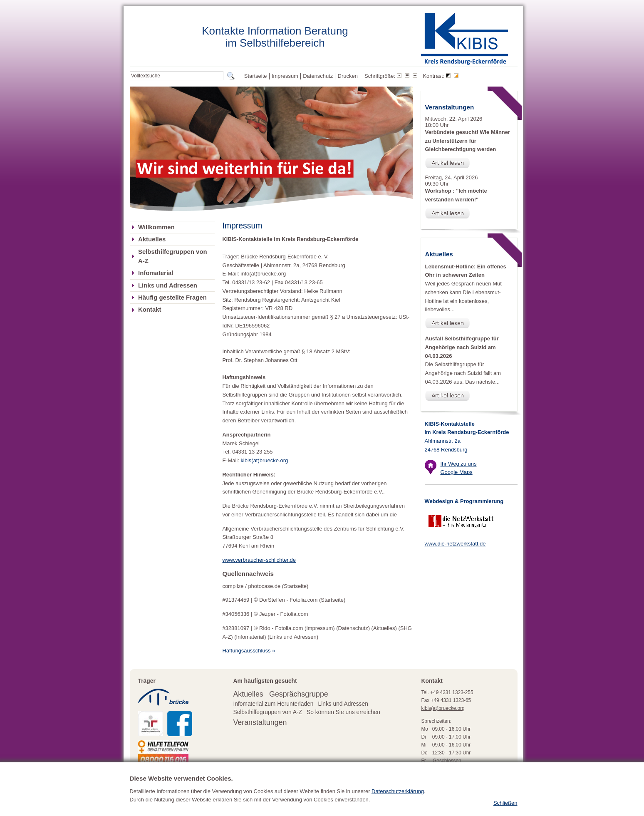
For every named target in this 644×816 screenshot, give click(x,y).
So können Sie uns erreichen (343, 712)
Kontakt (150, 310)
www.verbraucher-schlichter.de (259, 560)
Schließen (505, 810)
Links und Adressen (168, 285)
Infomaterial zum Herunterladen (273, 704)
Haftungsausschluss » (249, 651)
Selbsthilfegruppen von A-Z (173, 256)
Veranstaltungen (260, 722)
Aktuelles (152, 239)
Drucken (348, 76)
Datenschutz (318, 76)
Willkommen (156, 227)
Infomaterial (156, 273)
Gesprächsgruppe (299, 694)
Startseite (256, 76)
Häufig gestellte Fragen (172, 298)
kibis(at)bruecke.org (264, 460)
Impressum (285, 76)
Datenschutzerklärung (398, 797)
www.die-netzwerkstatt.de (455, 544)
